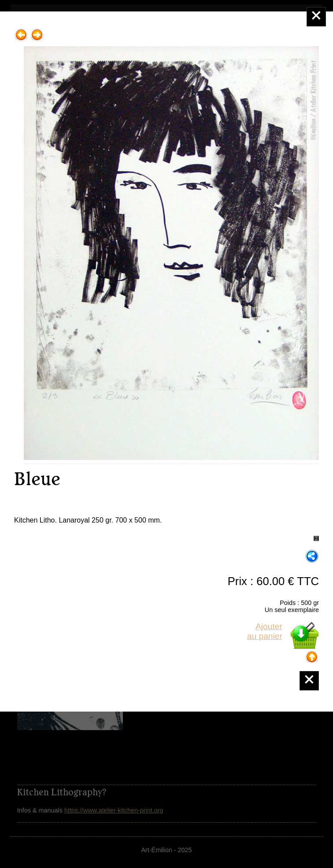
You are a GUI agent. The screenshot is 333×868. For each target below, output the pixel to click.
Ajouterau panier (265, 631)
